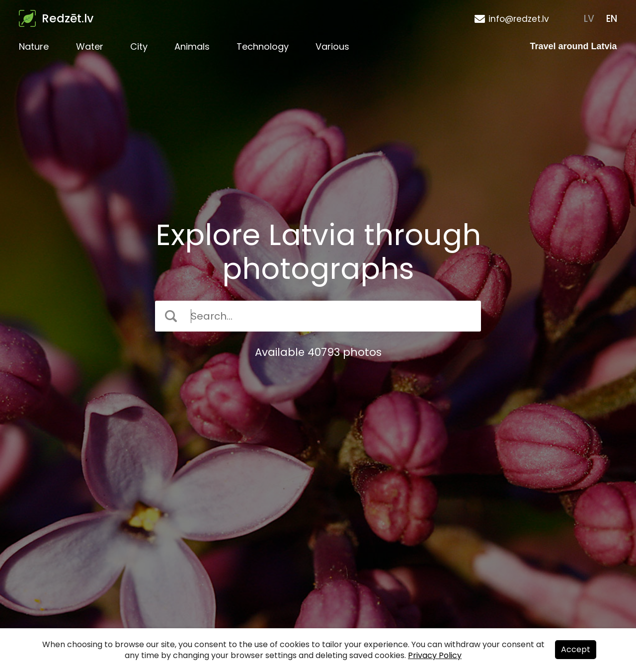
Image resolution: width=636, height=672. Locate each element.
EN (612, 19)
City (139, 46)
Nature (34, 46)
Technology (263, 46)
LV (589, 19)
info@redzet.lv (519, 19)
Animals (192, 46)
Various (332, 46)
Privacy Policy (435, 655)
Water (90, 46)
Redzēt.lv (68, 18)
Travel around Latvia (574, 46)
